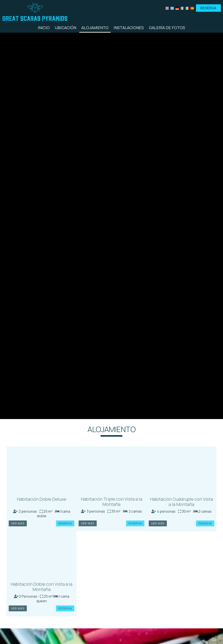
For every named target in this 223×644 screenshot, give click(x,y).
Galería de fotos (167, 28)
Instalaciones (129, 28)
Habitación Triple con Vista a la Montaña (111, 503)
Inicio (44, 28)
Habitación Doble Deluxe (41, 501)
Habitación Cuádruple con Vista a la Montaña (182, 503)
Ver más (18, 525)
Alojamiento (95, 28)
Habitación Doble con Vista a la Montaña (41, 588)
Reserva (208, 8)
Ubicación (66, 28)
